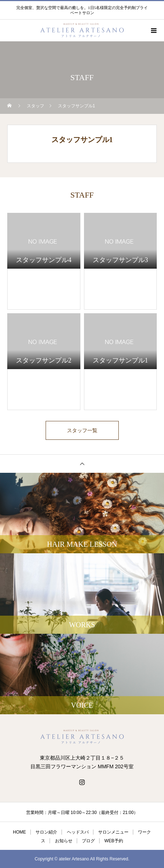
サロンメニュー (113, 832)
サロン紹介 (46, 832)
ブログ (88, 841)
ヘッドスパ (78, 832)
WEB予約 (113, 841)
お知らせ (64, 841)
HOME (20, 832)
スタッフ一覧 (82, 430)
